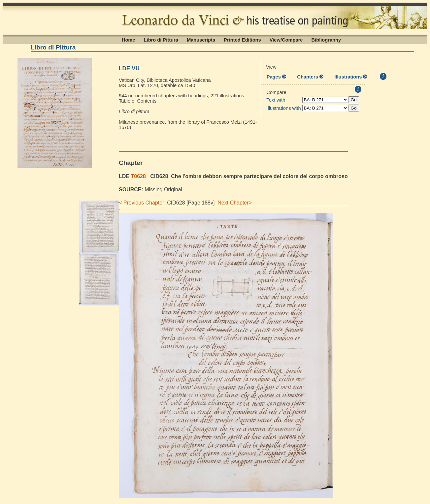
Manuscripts (201, 40)
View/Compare (286, 40)
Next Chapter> (233, 203)
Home (129, 40)
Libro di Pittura (161, 40)
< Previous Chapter (141, 203)
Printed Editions (242, 40)
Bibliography (326, 40)
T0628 (138, 176)
